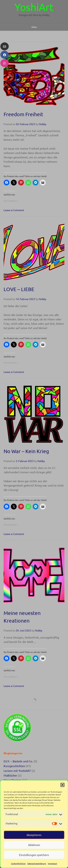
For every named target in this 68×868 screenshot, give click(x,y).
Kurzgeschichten (14, 766)
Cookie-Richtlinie (18, 863)
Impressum (52, 863)
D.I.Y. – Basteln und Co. (18, 761)
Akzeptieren (34, 835)
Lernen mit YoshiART (17, 771)
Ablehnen (34, 845)
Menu (34, 27)
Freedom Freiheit (23, 114)
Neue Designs (13, 780)
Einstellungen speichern (34, 855)
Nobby (43, 124)
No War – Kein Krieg (26, 451)
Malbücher (10, 775)
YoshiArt (34, 7)
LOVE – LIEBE (19, 289)
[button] (62, 785)
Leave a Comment (14, 210)
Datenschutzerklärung (37, 863)
